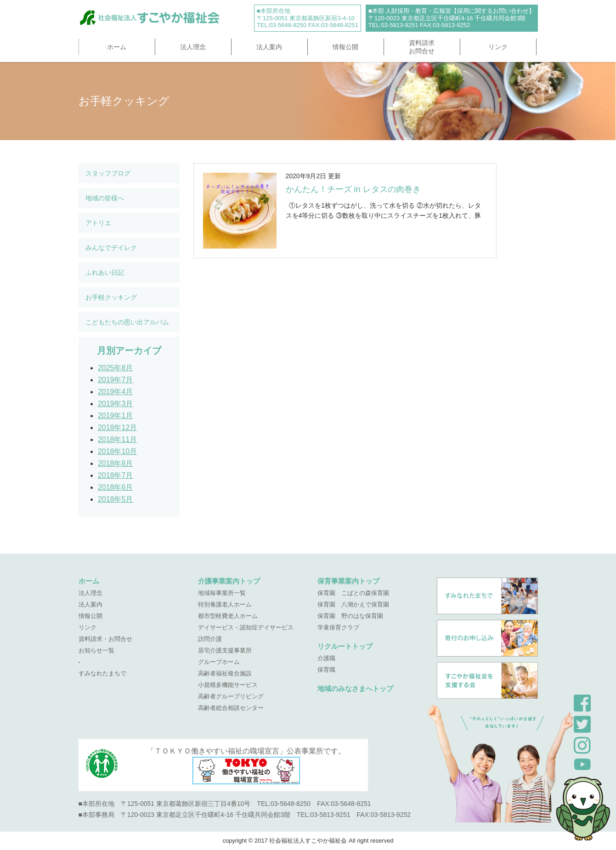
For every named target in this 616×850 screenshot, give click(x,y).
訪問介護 (210, 639)
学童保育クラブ (338, 627)
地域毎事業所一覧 (222, 593)
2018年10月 (117, 451)
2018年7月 (116, 475)
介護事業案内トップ (229, 581)
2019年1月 (116, 416)
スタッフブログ (108, 173)
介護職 (326, 658)
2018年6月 (116, 487)
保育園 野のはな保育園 (350, 616)
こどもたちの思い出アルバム (127, 322)
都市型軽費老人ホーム (228, 616)
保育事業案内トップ (348, 581)
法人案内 (269, 47)
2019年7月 (116, 380)
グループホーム (219, 662)
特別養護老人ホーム (225, 604)
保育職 (326, 670)
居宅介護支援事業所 (225, 650)
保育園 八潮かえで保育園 (353, 604)
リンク (498, 47)
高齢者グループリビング (231, 696)
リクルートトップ (345, 646)
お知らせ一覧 (96, 650)
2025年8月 (116, 368)
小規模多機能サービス (228, 685)
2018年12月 (117, 428)
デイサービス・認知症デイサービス (246, 627)
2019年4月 (116, 392)
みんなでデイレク (111, 248)
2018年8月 (116, 463)
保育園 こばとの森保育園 (353, 593)
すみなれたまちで (102, 673)
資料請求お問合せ (422, 47)
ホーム (117, 47)
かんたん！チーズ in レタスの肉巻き (353, 189)
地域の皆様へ (105, 198)
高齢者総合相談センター (231, 708)
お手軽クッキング (111, 297)
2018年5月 (116, 499)
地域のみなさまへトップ (355, 688)
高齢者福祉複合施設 (225, 673)
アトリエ (98, 223)
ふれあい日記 (105, 272)
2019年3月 (116, 404)
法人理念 (193, 47)
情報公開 (345, 47)
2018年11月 (117, 439)
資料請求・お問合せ (105, 639)
